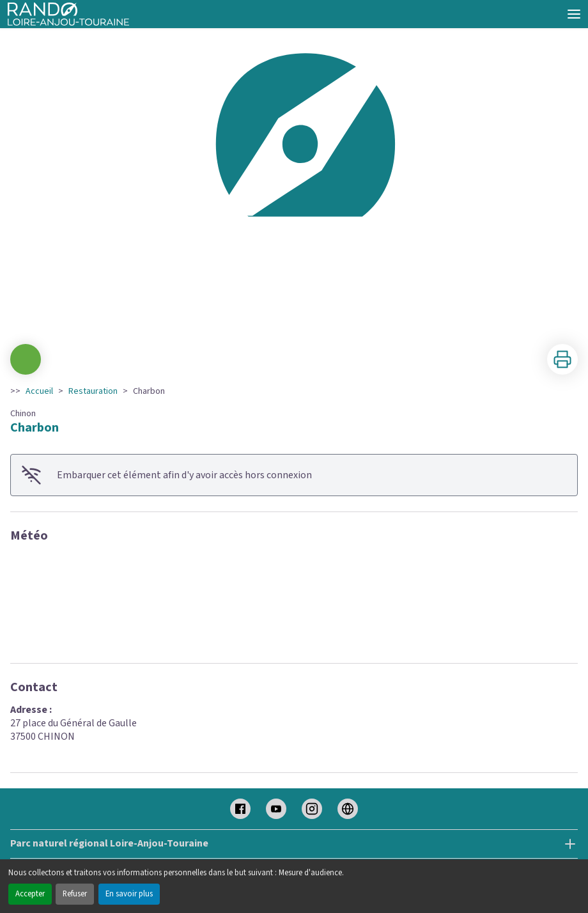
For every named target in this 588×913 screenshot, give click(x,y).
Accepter (30, 894)
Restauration (93, 391)
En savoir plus (129, 894)
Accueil (39, 391)
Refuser (75, 894)
